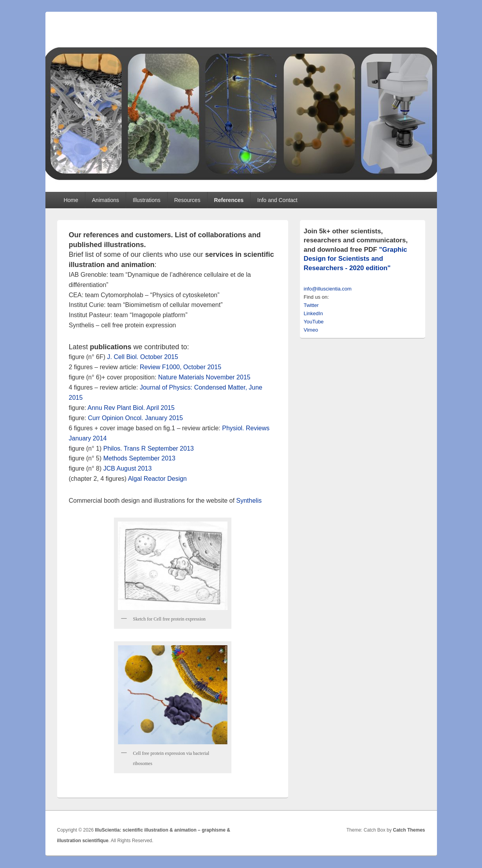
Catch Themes (409, 830)
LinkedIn (313, 313)
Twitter (311, 305)
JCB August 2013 (128, 468)
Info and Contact (277, 200)
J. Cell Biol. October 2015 (142, 357)
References (229, 200)
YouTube (314, 322)
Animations (106, 200)
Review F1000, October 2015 (181, 367)
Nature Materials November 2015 (204, 377)
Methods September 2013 (139, 458)
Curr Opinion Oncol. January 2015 (135, 418)
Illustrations (147, 200)
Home (71, 200)
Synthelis (249, 501)
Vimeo (311, 330)
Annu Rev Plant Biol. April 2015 (131, 408)
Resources (187, 200)
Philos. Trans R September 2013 (149, 448)
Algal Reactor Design (157, 479)
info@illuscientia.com (328, 289)
